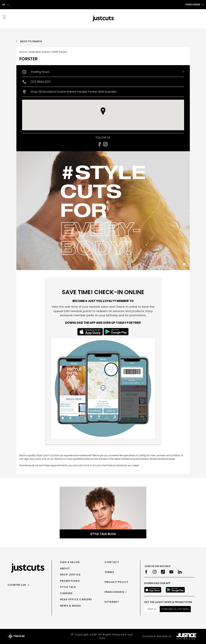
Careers (66, 593)
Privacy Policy (116, 582)
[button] (103, 111)
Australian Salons (40, 52)
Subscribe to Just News (175, 609)
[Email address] (152, 609)
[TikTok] (163, 572)
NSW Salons (60, 52)
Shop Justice (70, 575)
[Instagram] (155, 572)
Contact (112, 562)
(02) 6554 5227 (41, 82)
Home (23, 52)
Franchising (115, 592)
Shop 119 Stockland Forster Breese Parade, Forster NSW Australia (74, 92)
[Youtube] (171, 572)
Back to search (31, 41)
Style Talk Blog (103, 534)
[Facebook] (146, 572)
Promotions (70, 581)
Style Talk (68, 587)
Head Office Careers (76, 599)
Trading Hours (40, 72)
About (65, 568)
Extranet (112, 602)
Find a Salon (70, 562)
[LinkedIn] (180, 572)
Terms (109, 572)
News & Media (71, 606)
